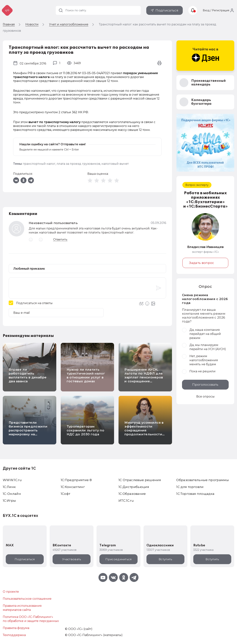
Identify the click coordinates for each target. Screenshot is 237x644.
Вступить (165, 559)
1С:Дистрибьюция (134, 487)
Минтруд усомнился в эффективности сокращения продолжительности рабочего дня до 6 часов (144, 432)
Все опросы (205, 397)
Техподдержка (14, 635)
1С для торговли (190, 487)
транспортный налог (39, 164)
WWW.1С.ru (12, 480)
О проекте (11, 592)
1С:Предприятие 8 (76, 480)
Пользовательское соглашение (27, 599)
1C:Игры (9, 501)
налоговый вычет (115, 164)
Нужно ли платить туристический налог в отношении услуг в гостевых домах (86, 375)
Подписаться (167, 10)
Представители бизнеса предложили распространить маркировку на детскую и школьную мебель (28, 432)
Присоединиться (118, 559)
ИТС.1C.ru (126, 501)
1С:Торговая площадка (195, 494)
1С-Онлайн (12, 494)
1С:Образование (132, 494)
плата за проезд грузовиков (78, 164)
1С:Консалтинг (73, 487)
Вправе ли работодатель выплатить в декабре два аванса (28, 375)
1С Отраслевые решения (140, 480)
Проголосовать (205, 385)
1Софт (66, 494)
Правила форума (16, 628)
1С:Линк (9, 487)
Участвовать (72, 559)
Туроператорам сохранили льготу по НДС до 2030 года (85, 430)
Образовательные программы (203, 480)
